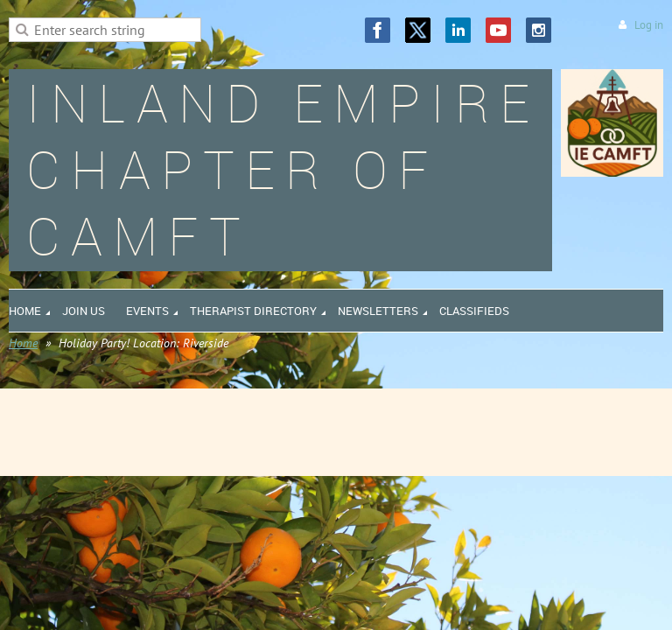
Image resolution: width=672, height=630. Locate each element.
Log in (649, 25)
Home (23, 343)
